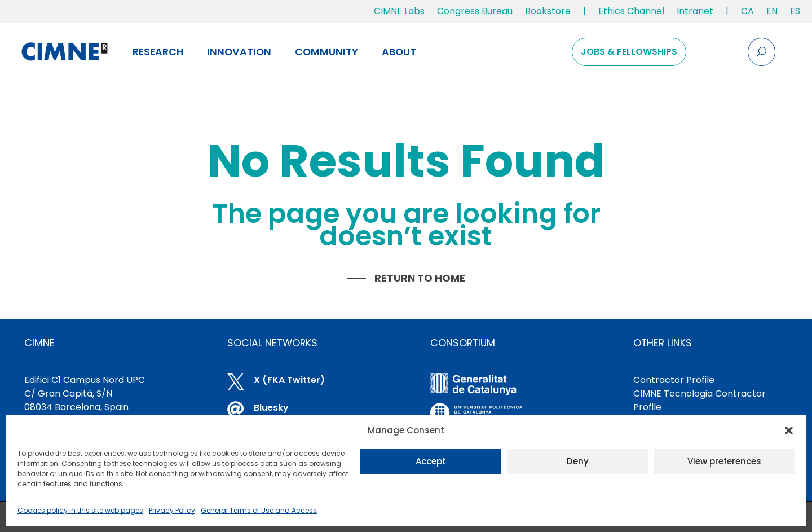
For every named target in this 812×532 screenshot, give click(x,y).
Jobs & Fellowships (629, 52)
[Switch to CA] (747, 14)
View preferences (724, 461)
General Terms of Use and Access (259, 510)
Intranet (695, 11)
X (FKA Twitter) (289, 380)
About (399, 52)
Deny (578, 461)
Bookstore (548, 11)
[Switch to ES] (795, 14)
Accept (431, 461)
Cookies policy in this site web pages (80, 510)
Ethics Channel (631, 11)
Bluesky (271, 408)
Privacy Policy (172, 510)
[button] (789, 430)
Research (158, 52)
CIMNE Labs (399, 11)
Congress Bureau (475, 11)
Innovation (239, 52)
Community (326, 52)
